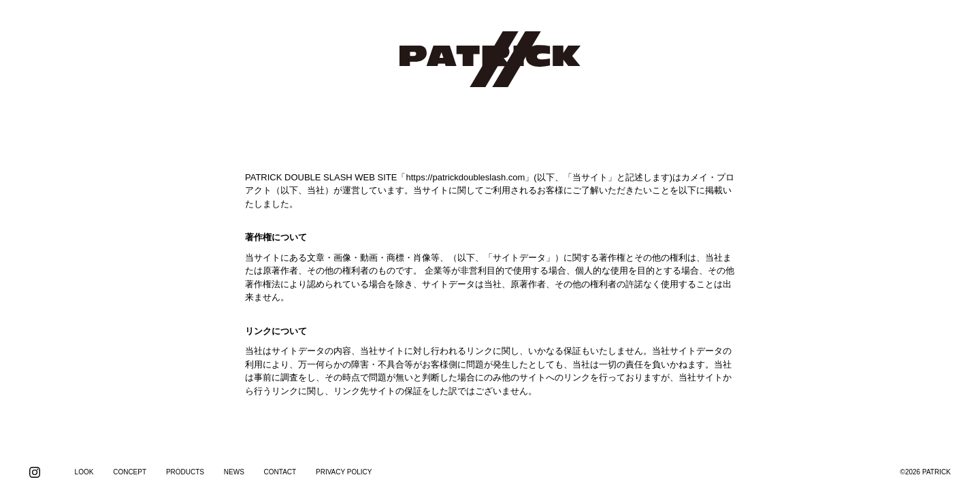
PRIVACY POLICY (344, 472)
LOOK (84, 472)
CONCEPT (130, 472)
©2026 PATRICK (926, 472)
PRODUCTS (185, 472)
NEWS (234, 472)
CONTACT (280, 472)
